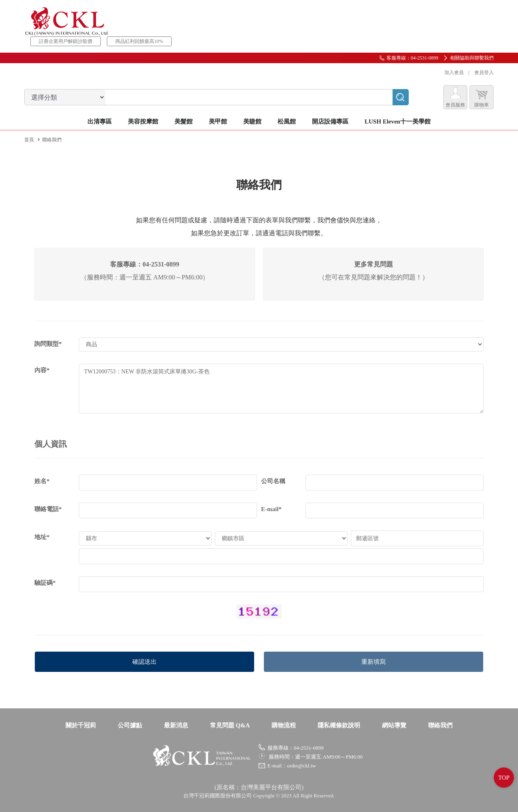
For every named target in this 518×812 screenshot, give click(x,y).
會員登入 (484, 72)
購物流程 (284, 725)
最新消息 (176, 725)
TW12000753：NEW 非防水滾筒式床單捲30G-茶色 (281, 389)
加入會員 (454, 72)
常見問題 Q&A (230, 725)
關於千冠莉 (81, 725)
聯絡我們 (440, 725)
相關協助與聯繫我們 (472, 58)
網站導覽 (394, 725)
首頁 (29, 140)
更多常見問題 (374, 264)
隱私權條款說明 (339, 725)
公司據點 (130, 725)
